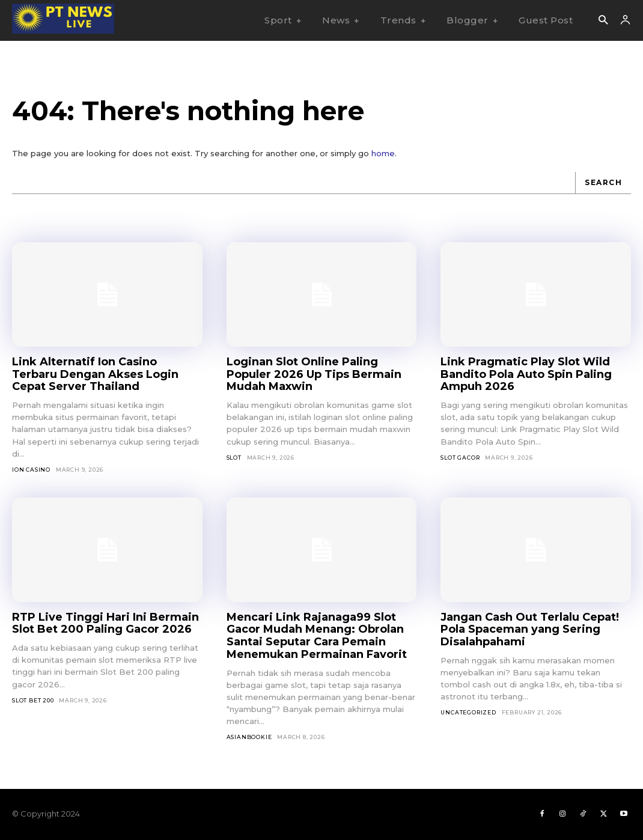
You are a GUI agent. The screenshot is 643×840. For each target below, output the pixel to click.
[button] (603, 21)
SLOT (234, 458)
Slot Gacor (460, 458)
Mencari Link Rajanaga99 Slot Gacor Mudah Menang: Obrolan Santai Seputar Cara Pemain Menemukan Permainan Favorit (317, 636)
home (383, 153)
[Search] (603, 183)
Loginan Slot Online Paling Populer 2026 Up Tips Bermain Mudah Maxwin (314, 374)
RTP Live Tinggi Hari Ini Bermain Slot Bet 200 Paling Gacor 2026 (105, 623)
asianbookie (249, 737)
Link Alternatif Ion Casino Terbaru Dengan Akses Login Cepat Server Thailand (95, 374)
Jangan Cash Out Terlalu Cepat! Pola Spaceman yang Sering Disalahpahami (530, 629)
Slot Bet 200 (33, 700)
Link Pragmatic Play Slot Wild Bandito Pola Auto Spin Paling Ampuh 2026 (526, 374)
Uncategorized (468, 712)
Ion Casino (31, 470)
